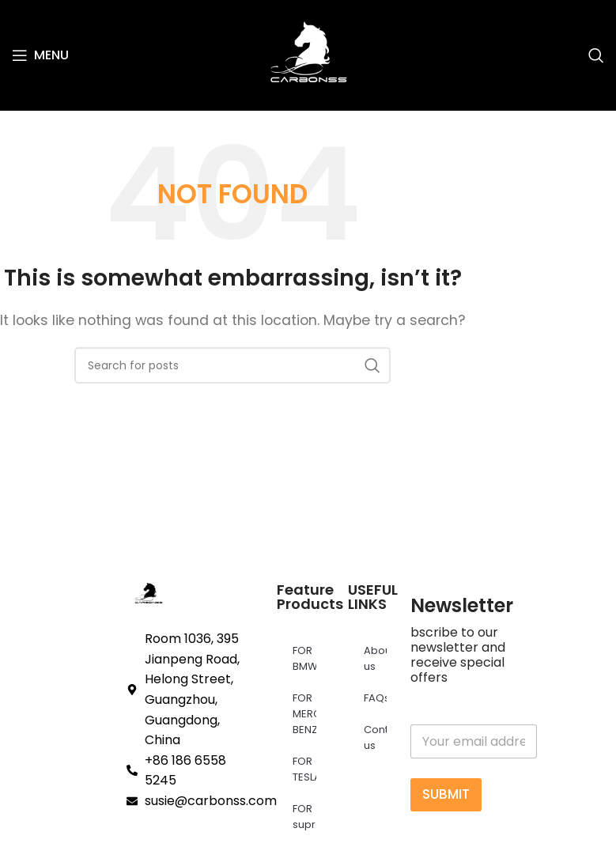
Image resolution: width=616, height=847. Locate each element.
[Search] (596, 55)
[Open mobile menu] (40, 55)
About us (376, 658)
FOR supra (304, 817)
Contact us (376, 737)
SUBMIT (446, 794)
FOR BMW (304, 658)
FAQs (376, 698)
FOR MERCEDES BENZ (304, 714)
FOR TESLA (304, 769)
